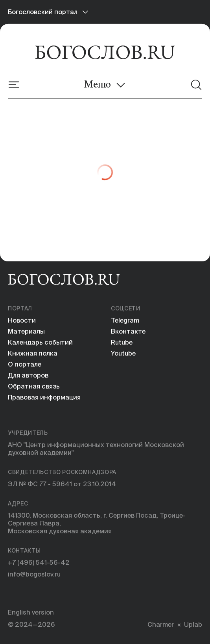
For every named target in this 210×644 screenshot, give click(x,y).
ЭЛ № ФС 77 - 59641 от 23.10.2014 (62, 484)
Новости (22, 320)
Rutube (122, 342)
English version (31, 612)
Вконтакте (128, 331)
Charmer (161, 624)
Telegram (125, 320)
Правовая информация (44, 397)
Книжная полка (33, 353)
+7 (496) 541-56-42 (39, 562)
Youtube (123, 353)
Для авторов (28, 375)
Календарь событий (40, 342)
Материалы (26, 331)
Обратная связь (34, 386)
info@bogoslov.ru (34, 574)
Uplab (193, 624)
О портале (25, 364)
